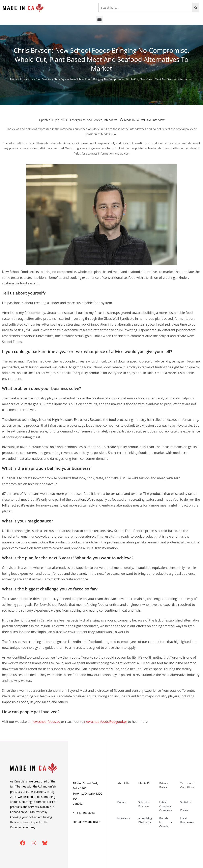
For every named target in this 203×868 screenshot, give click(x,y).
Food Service (43, 79)
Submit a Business (144, 804)
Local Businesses (187, 820)
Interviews (26, 79)
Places (184, 810)
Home (14, 79)
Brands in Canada (166, 822)
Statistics (186, 802)
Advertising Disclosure (145, 820)
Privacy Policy (164, 785)
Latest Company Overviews (166, 806)
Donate (122, 802)
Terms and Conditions (187, 785)
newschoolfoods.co (46, 722)
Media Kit (144, 783)
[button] (100, 19)
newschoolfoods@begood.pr (105, 722)
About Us (123, 783)
